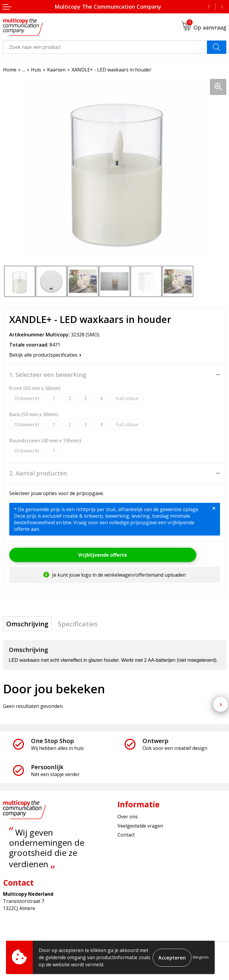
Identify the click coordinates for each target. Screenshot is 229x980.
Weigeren (201, 957)
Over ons (128, 817)
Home (10, 70)
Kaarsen (56, 70)
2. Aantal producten (38, 473)
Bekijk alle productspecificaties (45, 355)
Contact (126, 835)
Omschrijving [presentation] (27, 624)
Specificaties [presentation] (78, 624)
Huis (36, 70)
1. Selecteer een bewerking (48, 375)
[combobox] (105, 47)
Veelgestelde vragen (140, 826)
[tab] (27, 624)
